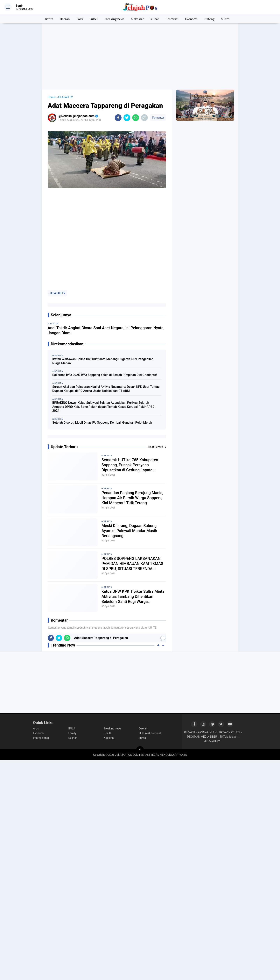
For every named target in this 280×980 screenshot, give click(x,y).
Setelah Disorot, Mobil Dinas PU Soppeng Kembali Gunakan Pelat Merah (102, 423)
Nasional (109, 738)
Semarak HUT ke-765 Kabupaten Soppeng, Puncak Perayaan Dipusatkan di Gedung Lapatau (130, 465)
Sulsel (94, 19)
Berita (49, 19)
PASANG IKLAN (207, 732)
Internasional (41, 738)
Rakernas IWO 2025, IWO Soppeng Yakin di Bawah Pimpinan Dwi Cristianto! (105, 375)
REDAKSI (190, 732)
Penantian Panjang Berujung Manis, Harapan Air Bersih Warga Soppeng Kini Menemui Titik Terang (132, 498)
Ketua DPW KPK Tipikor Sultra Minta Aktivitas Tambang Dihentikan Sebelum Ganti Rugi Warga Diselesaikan (133, 597)
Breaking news (114, 19)
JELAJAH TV (57, 293)
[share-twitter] (127, 118)
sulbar (155, 19)
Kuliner (73, 738)
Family (72, 733)
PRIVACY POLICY (230, 732)
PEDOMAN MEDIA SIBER (202, 737)
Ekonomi (191, 19)
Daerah (65, 19)
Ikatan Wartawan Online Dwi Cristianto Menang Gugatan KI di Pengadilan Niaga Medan (103, 361)
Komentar (158, 118)
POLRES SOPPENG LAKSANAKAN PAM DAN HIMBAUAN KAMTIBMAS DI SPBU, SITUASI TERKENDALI (132, 564)
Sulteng (209, 19)
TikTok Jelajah (228, 737)
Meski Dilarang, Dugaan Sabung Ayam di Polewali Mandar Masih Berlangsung (129, 531)
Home (51, 97)
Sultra (225, 19)
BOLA (72, 728)
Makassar (137, 19)
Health (108, 733)
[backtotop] (140, 750)
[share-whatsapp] (136, 118)
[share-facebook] (118, 118)
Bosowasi (172, 19)
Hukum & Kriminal (150, 733)
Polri (80, 19)
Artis (36, 728)
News (142, 738)
